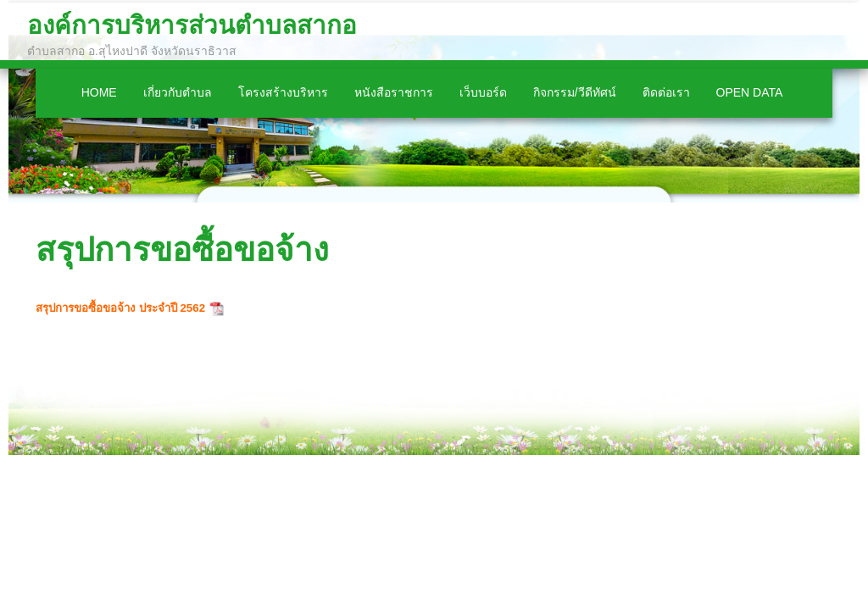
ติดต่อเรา (666, 92)
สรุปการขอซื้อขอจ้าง (182, 250)
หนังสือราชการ (394, 92)
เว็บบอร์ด (483, 92)
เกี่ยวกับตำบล (178, 92)
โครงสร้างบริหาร (283, 92)
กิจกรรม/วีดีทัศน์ (575, 92)
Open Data (750, 92)
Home (99, 92)
